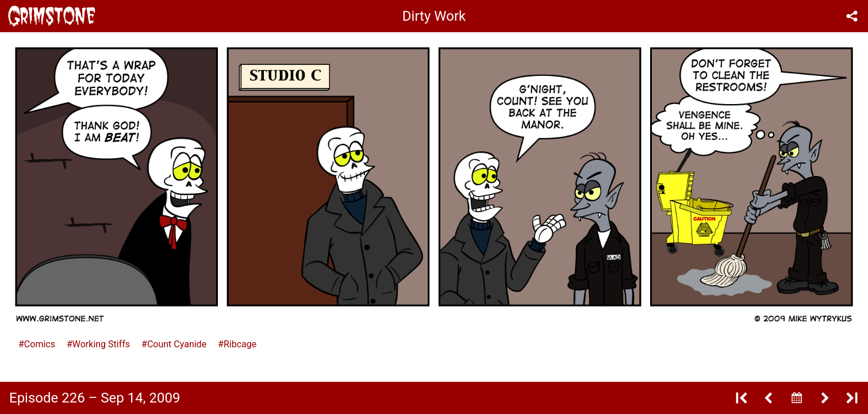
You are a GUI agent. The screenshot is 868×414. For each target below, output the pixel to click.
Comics (40, 344)
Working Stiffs (101, 344)
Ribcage (240, 344)
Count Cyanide (177, 344)
